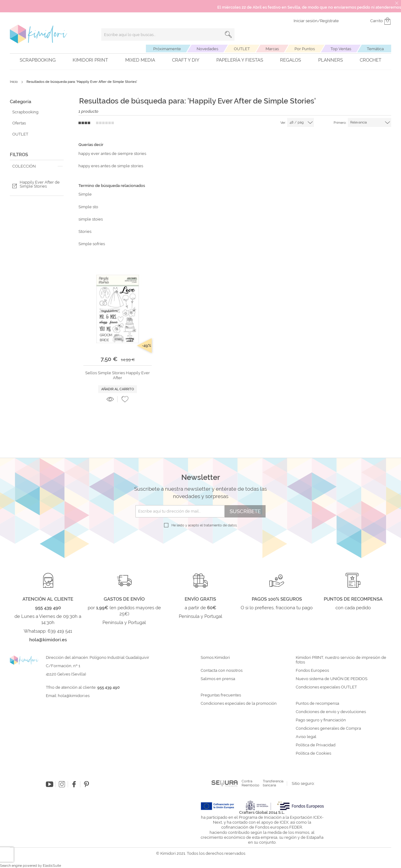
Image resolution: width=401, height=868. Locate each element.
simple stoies (91, 219)
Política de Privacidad (316, 745)
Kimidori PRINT (90, 60)
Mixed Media (140, 60)
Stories (85, 231)
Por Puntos (305, 49)
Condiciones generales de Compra (328, 728)
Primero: (340, 123)
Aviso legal (306, 737)
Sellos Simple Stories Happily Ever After (118, 375)
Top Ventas (341, 49)
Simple (85, 194)
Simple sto (88, 207)
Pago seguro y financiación (321, 720)
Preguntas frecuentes (221, 695)
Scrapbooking (38, 60)
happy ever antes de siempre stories (112, 154)
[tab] (37, 166)
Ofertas (19, 123)
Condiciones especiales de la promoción (239, 704)
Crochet (371, 60)
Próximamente (167, 49)
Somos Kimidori (215, 658)
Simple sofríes (92, 244)
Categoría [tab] (20, 102)
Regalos (291, 60)
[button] (125, 399)
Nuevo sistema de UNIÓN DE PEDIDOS (332, 679)
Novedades (207, 49)
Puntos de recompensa (317, 704)
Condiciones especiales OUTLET (326, 687)
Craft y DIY (186, 60)
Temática (375, 49)
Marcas (272, 49)
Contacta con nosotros (222, 671)
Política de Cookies (313, 753)
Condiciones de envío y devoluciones (331, 712)
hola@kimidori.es (74, 696)
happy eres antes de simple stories (111, 166)
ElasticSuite (52, 866)
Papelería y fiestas (240, 60)
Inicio (14, 82)
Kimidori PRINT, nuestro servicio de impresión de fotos (341, 660)
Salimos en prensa (218, 679)
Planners (331, 60)
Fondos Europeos (312, 671)
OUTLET (242, 49)
